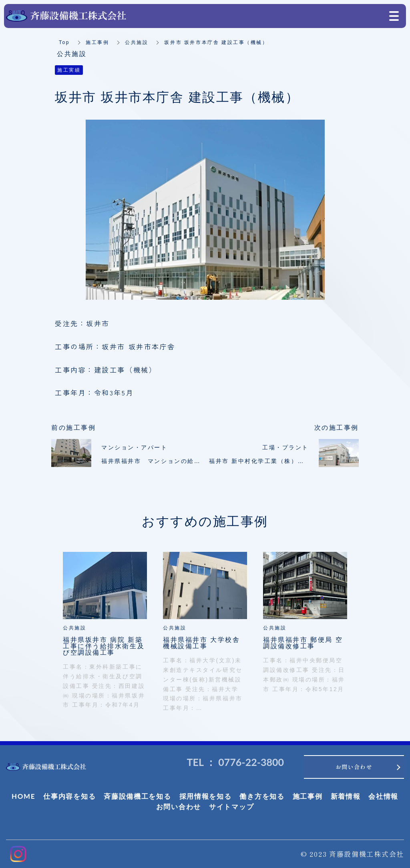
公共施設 (137, 42)
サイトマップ (231, 807)
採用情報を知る (206, 796)
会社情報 (383, 796)
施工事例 (97, 42)
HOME (23, 796)
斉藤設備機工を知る (137, 796)
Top (64, 42)
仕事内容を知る (69, 796)
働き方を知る (262, 796)
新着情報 (346, 796)
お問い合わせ (179, 807)
